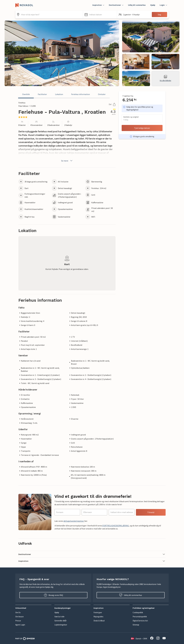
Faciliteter (42, 94)
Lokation (59, 94)
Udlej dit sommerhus (137, 5)
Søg (159, 15)
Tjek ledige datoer (142, 128)
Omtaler (102, 94)
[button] (100, 15)
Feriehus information (80, 94)
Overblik (26, 94)
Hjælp (153, 5)
